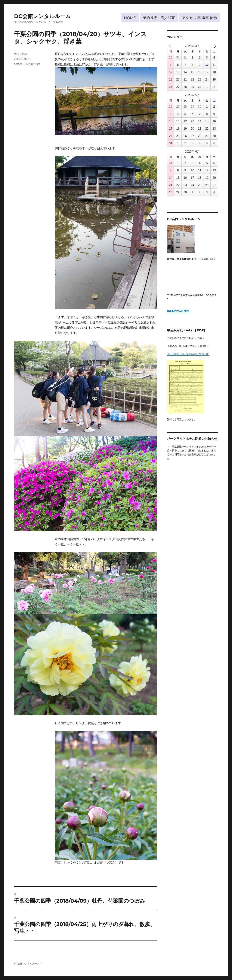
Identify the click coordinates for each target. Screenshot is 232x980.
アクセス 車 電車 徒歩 (200, 18)
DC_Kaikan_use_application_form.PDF (188, 354)
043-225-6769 (178, 311)
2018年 (18, 64)
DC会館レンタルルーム (42, 16)
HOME (130, 18)
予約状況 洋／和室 (159, 18)
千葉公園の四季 (32, 64)
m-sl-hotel (20, 54)
